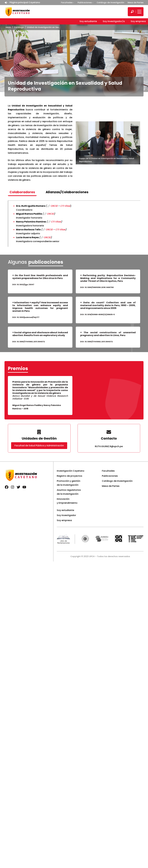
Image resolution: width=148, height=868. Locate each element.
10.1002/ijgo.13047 (26, 285)
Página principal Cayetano (25, 2)
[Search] (132, 12)
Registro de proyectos (70, 476)
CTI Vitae (65, 206)
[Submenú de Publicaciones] (93, 3)
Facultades (67, 3)
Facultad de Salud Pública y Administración (39, 446)
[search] (132, 12)
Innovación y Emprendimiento (67, 501)
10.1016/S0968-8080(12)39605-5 (100, 314)
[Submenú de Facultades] (74, 3)
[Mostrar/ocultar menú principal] (139, 12)
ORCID (54, 206)
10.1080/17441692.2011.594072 (31, 342)
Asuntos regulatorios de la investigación (69, 492)
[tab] (22, 192)
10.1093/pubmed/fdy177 (28, 317)
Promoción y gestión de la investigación (69, 483)
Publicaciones (85, 3)
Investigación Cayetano (71, 471)
